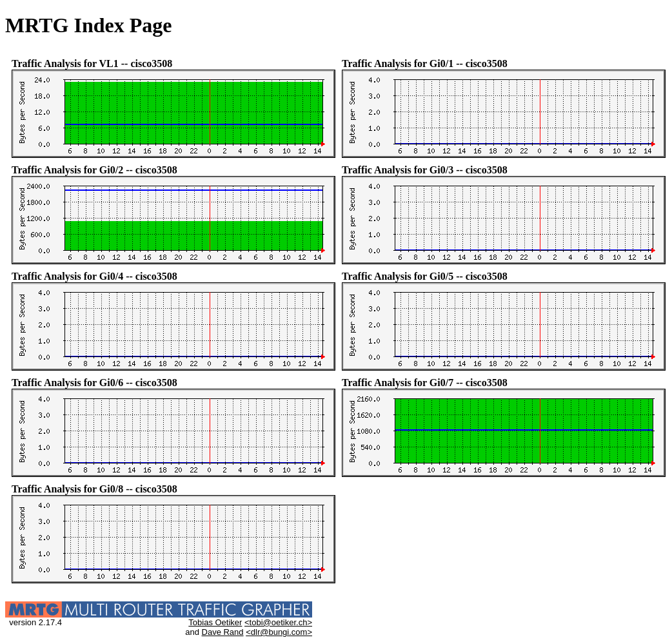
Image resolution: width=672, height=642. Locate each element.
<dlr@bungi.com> (279, 632)
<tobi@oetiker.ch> (278, 622)
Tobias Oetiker (215, 622)
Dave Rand (223, 632)
